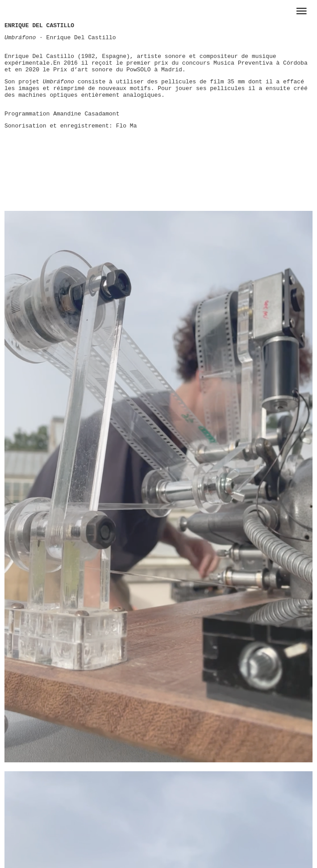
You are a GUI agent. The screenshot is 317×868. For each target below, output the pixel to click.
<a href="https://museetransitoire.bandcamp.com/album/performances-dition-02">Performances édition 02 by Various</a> (161, 168)
